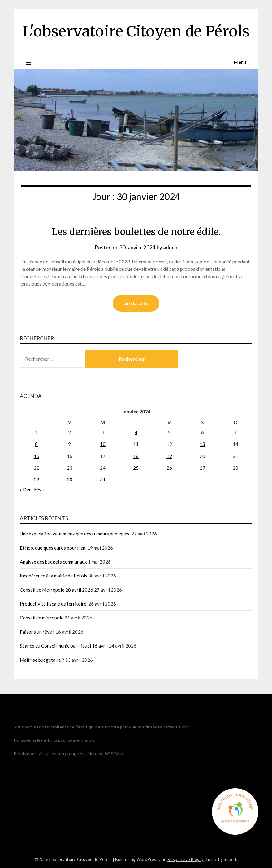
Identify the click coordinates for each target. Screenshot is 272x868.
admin (170, 247)
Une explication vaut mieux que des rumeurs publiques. (75, 534)
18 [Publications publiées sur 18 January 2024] (136, 456)
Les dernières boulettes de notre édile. (136, 232)
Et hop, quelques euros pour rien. (53, 548)
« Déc (26, 489)
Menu (240, 62)
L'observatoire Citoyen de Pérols (136, 31)
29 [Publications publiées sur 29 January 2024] (37, 480)
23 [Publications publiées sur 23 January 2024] (70, 468)
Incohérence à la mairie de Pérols (54, 576)
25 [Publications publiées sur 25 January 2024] (136, 468)
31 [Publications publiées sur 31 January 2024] (103, 480)
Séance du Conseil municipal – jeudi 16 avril (64, 646)
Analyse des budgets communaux (53, 562)
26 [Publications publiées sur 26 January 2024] (169, 468)
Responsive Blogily (186, 859)
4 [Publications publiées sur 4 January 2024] (136, 432)
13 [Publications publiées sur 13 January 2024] (202, 444)
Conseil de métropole (42, 618)
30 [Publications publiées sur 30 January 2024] (70, 480)
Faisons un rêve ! (37, 632)
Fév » (39, 489)
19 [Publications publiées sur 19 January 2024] (169, 456)
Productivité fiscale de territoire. (54, 604)
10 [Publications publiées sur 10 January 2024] (103, 444)
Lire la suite (136, 303)
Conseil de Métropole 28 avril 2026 (56, 590)
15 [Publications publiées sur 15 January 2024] (37, 456)
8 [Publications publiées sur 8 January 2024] (36, 444)
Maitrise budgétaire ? (42, 660)
